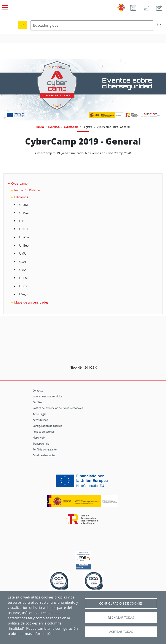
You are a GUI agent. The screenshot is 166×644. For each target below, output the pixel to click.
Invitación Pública (27, 190)
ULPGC (24, 213)
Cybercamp (19, 183)
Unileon (25, 245)
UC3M (24, 205)
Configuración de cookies (47, 426)
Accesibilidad (40, 420)
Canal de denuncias (44, 455)
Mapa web (39, 437)
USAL (23, 262)
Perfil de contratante (45, 449)
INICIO (40, 127)
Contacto (38, 390)
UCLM (23, 278)
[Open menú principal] (4, 7)
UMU (23, 253)
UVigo (23, 294)
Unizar (24, 286)
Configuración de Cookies (121, 603)
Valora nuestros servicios (48, 396)
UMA (23, 270)
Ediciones (21, 197)
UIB (22, 221)
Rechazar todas (121, 618)
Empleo (37, 402)
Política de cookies (44, 432)
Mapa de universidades (31, 302)
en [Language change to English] (22, 25)
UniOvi (24, 237)
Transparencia (41, 444)
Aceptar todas (121, 632)
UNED (23, 229)
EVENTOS (54, 127)
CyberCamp (71, 127)
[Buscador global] (92, 26)
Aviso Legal (39, 414)
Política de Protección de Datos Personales (58, 408)
